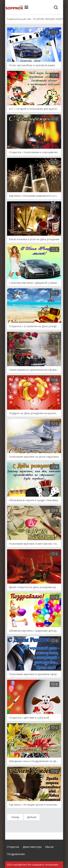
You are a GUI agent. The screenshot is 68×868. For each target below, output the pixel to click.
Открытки (13, 847)
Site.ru (14, 7)
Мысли (49, 847)
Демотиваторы (32, 847)
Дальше (32, 817)
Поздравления (16, 854)
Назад (15, 817)
